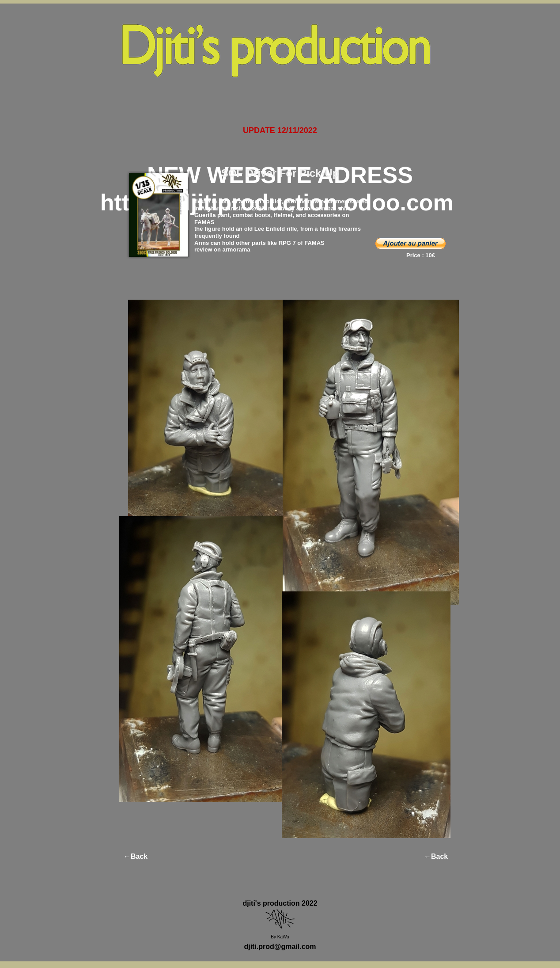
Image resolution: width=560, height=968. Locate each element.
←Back (136, 856)
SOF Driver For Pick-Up (280, 173)
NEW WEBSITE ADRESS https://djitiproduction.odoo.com (280, 189)
